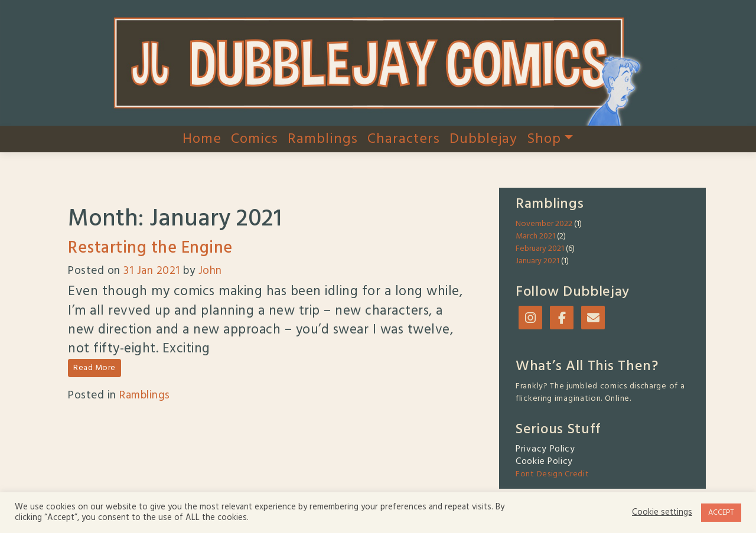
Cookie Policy (544, 462)
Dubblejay (483, 139)
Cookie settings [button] (662, 513)
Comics (255, 139)
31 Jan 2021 (152, 271)
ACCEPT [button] (721, 513)
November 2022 (544, 224)
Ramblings (323, 139)
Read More (94, 368)
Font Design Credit (553, 474)
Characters (404, 139)
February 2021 (540, 249)
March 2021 (535, 236)
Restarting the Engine (150, 248)
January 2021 (537, 261)
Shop (550, 139)
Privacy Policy (545, 449)
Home (202, 139)
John (210, 271)
